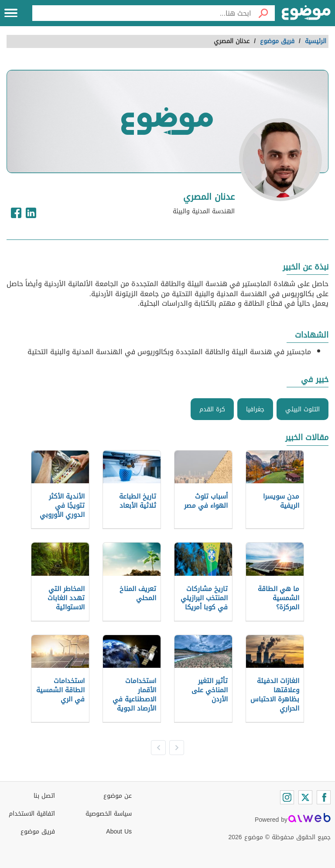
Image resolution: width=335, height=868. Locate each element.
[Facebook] (324, 797)
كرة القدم (212, 409)
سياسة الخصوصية (109, 814)
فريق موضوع (38, 832)
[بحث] (263, 13)
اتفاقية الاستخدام (32, 814)
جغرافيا (255, 409)
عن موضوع (118, 796)
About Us (119, 832)
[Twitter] (305, 797)
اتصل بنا (44, 796)
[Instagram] (287, 797)
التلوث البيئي (303, 409)
